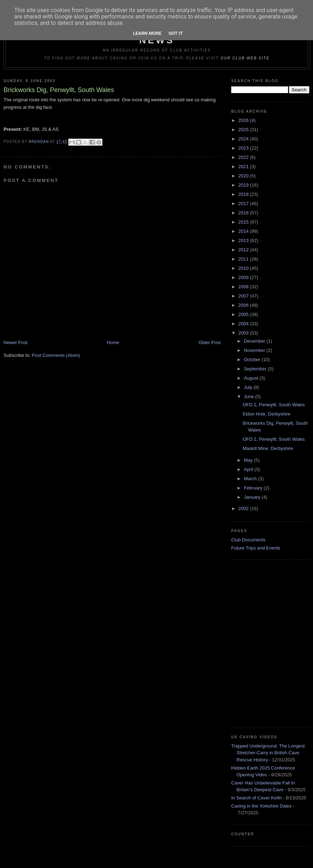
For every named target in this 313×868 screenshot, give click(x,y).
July (249, 387)
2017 (244, 203)
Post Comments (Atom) (56, 355)
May (249, 460)
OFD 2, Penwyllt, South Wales (274, 405)
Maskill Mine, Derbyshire (268, 448)
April (249, 469)
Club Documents (248, 540)
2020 (244, 176)
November (255, 350)
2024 (244, 139)
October (253, 360)
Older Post (210, 342)
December (255, 341)
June (250, 397)
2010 (244, 268)
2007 (244, 296)
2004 (244, 324)
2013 (244, 240)
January (253, 497)
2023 (244, 148)
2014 (244, 231)
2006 (244, 305)
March (251, 479)
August (252, 378)
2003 (244, 333)
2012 (244, 250)
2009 (244, 277)
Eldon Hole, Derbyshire (266, 414)
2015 (244, 222)
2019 (244, 185)
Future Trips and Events (256, 548)
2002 (244, 508)
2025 (244, 130)
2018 (244, 194)
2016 (244, 213)
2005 (244, 314)
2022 (244, 157)
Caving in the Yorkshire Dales (261, 806)
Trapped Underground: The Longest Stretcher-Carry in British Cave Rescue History (268, 753)
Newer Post (15, 342)
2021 (244, 167)
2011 (244, 259)
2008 (244, 287)
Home (113, 342)
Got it (176, 33)
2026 (244, 120)
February (254, 488)
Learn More (147, 33)
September (256, 369)
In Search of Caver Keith (256, 798)
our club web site (245, 58)
